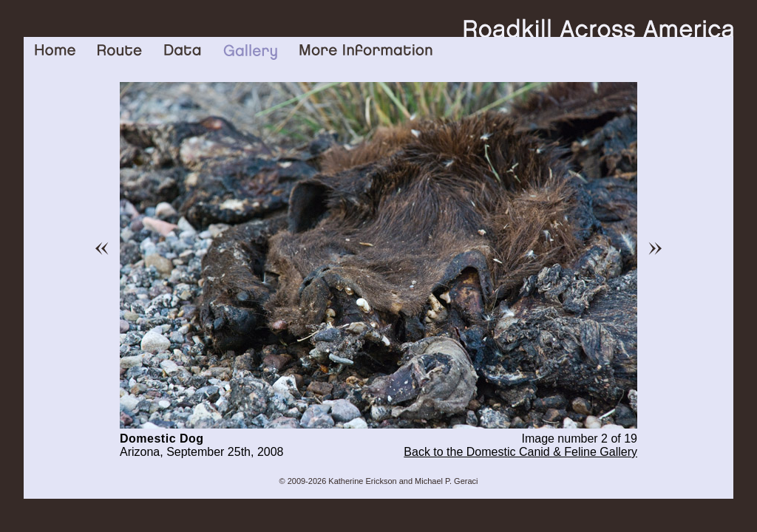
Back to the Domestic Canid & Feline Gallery (520, 452)
